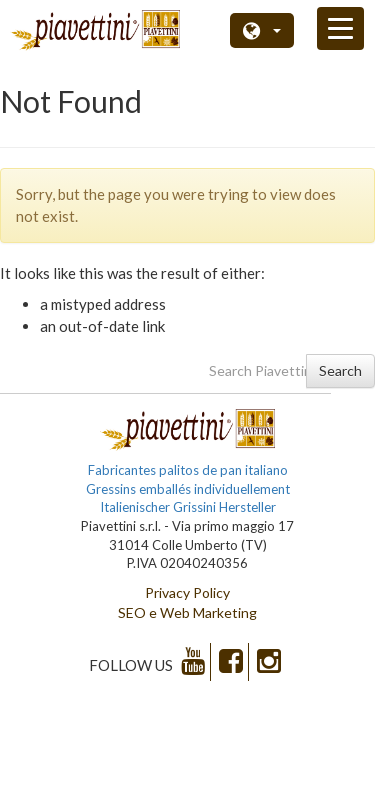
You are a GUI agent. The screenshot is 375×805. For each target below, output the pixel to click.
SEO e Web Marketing (187, 612)
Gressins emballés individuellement (188, 489)
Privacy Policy (187, 592)
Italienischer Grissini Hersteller (188, 507)
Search (340, 370)
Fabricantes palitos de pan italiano (188, 470)
